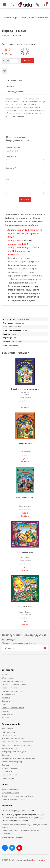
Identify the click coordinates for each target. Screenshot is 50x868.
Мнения (10, 86)
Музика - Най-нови (10, 768)
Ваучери (6, 765)
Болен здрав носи (25, 552)
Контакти (6, 717)
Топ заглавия (8, 729)
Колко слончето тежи (25, 498)
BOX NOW (27, 240)
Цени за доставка (15, 92)
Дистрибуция (8, 714)
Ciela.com (30, 811)
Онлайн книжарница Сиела (15, 18)
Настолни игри (8, 778)
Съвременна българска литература (17, 742)
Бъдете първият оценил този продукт (18, 44)
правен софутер (33, 286)
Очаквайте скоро (9, 735)
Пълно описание (14, 80)
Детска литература (10, 748)
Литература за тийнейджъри (15, 752)
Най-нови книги (9, 732)
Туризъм (6, 755)
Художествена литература (13, 738)
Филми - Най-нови (10, 771)
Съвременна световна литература (17, 745)
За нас (5, 675)
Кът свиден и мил (25, 443)
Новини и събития (10, 688)
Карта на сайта (39, 860)
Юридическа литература (13, 762)
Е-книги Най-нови (9, 775)
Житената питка (25, 606)
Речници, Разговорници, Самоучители (18, 758)
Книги (32, 18)
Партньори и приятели (12, 691)
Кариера (6, 711)
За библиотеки (8, 694)
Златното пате (16, 35)
